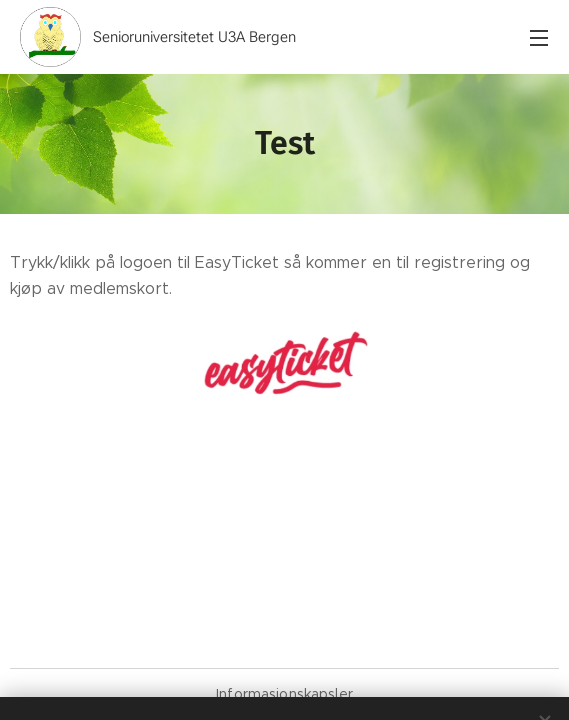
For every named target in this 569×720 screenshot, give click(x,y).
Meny (539, 38)
